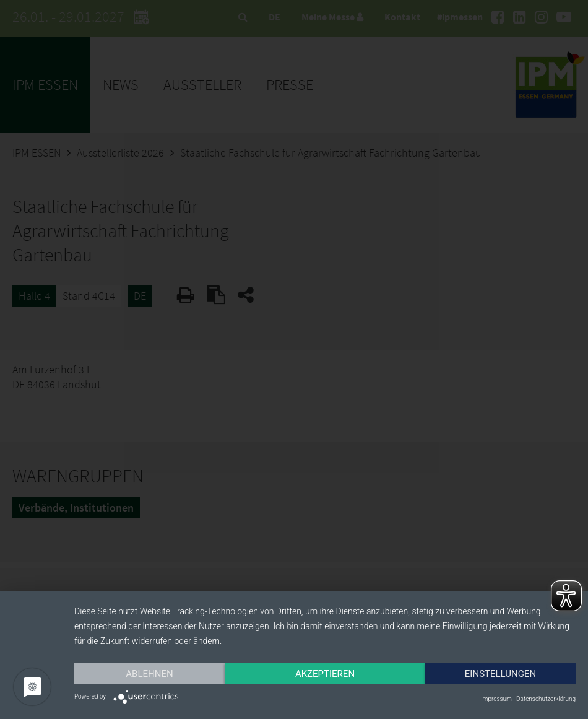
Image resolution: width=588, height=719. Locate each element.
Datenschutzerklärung (546, 699)
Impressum (496, 699)
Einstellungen (500, 674)
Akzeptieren (325, 674)
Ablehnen (149, 674)
